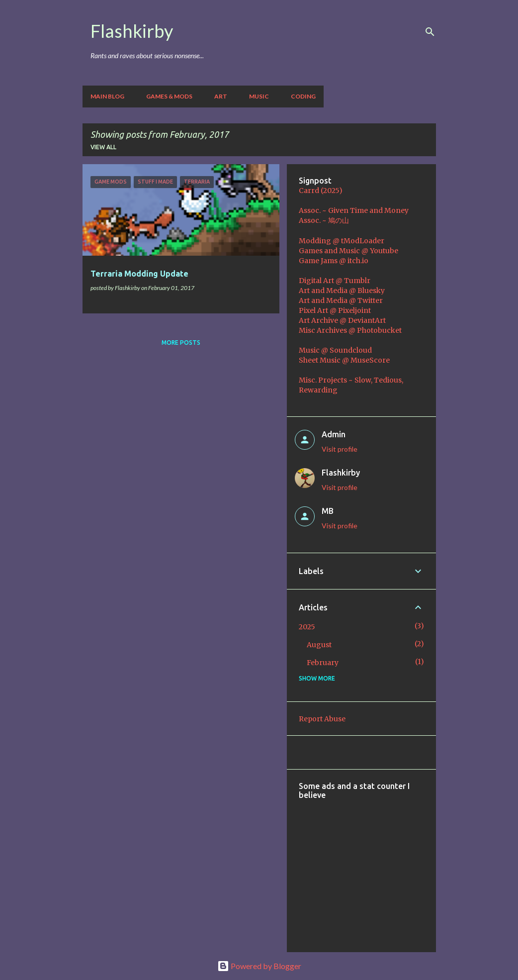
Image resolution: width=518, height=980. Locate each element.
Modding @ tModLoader (342, 241)
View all (103, 147)
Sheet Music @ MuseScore (344, 360)
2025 (307, 627)
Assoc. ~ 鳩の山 (324, 220)
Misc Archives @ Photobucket (350, 330)
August (319, 645)
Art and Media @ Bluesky (342, 291)
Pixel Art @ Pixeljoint (335, 310)
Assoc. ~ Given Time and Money (354, 210)
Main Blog (107, 96)
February (323, 663)
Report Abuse (322, 719)
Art (221, 96)
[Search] (430, 32)
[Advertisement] (408, 869)
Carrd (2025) (321, 191)
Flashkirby (132, 31)
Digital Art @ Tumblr (335, 281)
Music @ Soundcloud (335, 350)
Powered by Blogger (259, 966)
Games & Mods (169, 96)
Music (259, 96)
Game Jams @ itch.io (334, 261)
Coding (303, 96)
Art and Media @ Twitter (341, 300)
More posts (181, 343)
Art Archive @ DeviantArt (342, 320)
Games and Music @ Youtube (348, 251)
